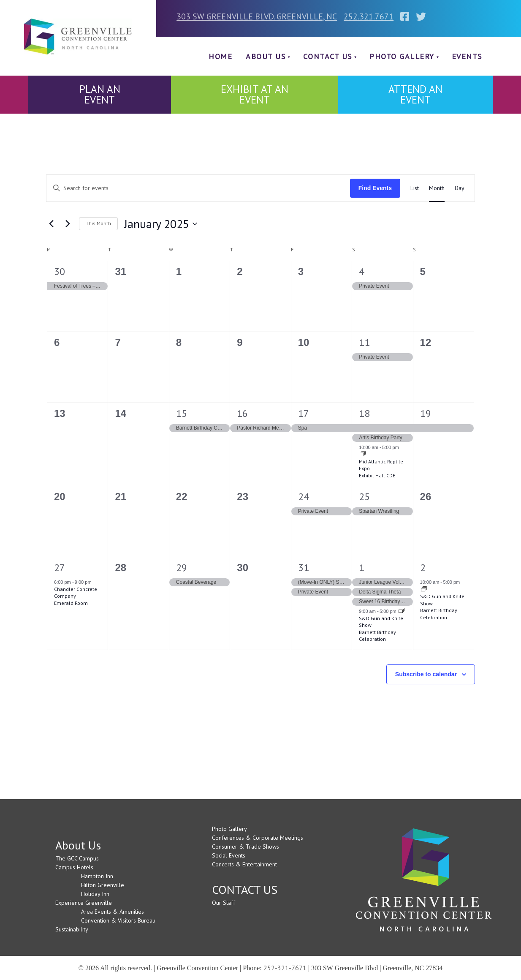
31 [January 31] (304, 568)
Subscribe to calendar (426, 674)
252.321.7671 (369, 16)
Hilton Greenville (103, 885)
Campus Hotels (74, 867)
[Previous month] (51, 224)
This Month (98, 223)
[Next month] (68, 224)
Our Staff (224, 903)
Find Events (375, 188)
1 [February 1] (362, 568)
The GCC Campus (77, 858)
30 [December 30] (60, 271)
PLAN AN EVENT (100, 94)
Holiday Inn (95, 894)
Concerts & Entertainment (244, 864)
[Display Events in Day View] (460, 188)
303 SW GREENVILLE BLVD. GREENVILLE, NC (257, 16)
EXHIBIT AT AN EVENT (255, 94)
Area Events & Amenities (113, 912)
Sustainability (72, 929)
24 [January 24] (304, 497)
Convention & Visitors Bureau (118, 920)
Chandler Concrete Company (76, 593)
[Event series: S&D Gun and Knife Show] (402, 611)
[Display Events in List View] (415, 188)
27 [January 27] (60, 568)
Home (220, 56)
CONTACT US (328, 56)
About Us (266, 56)
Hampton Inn (97, 876)
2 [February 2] (423, 568)
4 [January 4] (362, 271)
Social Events (229, 855)
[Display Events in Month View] (437, 188)
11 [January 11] (364, 342)
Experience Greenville (84, 903)
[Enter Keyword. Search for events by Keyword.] (198, 188)
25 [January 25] (364, 497)
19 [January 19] (426, 413)
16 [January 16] (242, 413)
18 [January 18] (364, 413)
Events (467, 56)
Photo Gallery (402, 56)
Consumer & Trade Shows (246, 847)
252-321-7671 (285, 968)
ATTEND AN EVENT (415, 94)
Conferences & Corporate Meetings (258, 838)
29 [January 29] (182, 568)
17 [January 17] (304, 413)
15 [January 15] (182, 413)
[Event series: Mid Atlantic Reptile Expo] (363, 455)
